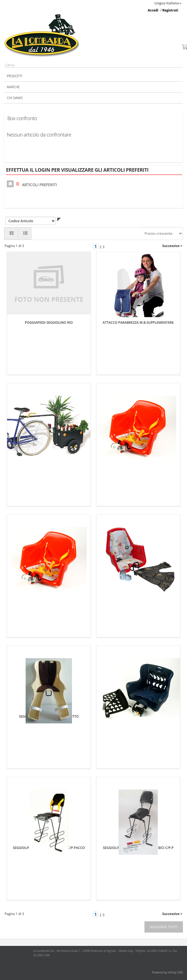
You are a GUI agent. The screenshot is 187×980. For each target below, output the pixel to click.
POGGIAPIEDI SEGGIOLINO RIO (49, 323)
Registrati (170, 10)
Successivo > (172, 246)
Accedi (153, 10)
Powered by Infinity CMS (168, 972)
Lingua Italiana (168, 3)
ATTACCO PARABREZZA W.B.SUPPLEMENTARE (138, 323)
